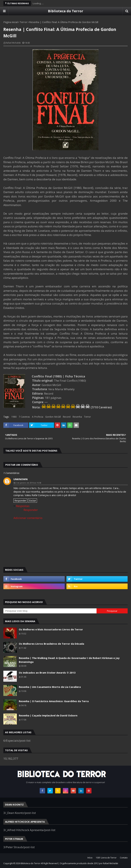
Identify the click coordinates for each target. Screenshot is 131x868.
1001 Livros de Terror (106, 858)
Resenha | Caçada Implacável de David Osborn (48, 715)
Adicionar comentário (28, 518)
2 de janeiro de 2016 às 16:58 (28, 483)
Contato (124, 858)
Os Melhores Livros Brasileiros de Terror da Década (51, 644)
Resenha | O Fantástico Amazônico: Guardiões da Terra (54, 701)
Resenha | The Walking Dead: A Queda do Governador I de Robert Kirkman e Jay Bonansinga (69, 660)
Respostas (23, 506)
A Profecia (38, 417)
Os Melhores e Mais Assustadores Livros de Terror (51, 629)
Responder (20, 501)
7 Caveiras (24, 417)
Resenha (77, 417)
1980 (14, 417)
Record (67, 417)
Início (90, 858)
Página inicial (11, 22)
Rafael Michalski (13, 43)
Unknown (21, 479)
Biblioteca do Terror (66, 11)
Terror (23, 22)
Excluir (33, 501)
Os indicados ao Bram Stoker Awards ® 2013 (47, 673)
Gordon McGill (53, 417)
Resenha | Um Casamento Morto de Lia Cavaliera (50, 687)
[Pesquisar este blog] (50, 611)
